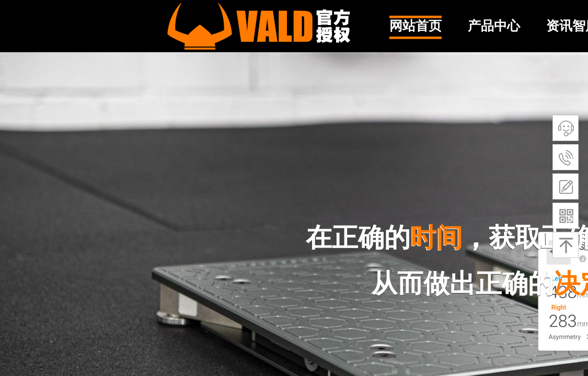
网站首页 (416, 26)
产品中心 (494, 26)
